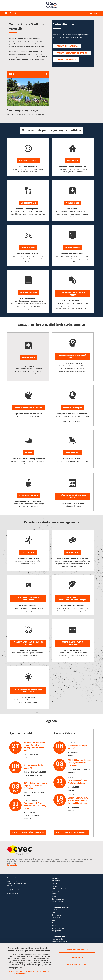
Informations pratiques (60, 907)
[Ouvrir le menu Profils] (16, 13)
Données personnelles (59, 942)
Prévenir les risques (73, 408)
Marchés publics (57, 923)
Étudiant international (67, 46)
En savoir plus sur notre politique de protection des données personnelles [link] (29, 972)
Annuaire (55, 912)
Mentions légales (57, 939)
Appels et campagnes (59, 889)
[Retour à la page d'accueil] (51, 5)
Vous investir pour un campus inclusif (28, 643)
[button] (11, 13)
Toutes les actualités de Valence (71, 832)
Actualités (55, 878)
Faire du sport (28, 553)
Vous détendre (73, 453)
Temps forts (56, 881)
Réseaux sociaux (57, 902)
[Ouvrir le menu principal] (6, 13)
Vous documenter (28, 293)
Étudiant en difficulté (66, 60)
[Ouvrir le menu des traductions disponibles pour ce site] (94, 13)
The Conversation (58, 899)
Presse (54, 925)
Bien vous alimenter (28, 495)
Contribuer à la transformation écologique (73, 599)
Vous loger (73, 161)
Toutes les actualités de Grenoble (28, 832)
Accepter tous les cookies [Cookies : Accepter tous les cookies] (77, 950)
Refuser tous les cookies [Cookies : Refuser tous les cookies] (77, 964)
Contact (54, 910)
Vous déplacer (28, 248)
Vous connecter (73, 248)
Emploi (54, 920)
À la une (54, 883)
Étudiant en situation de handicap (72, 53)
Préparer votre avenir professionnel (73, 643)
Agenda (54, 886)
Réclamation (56, 918)
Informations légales (59, 936)
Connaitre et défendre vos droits (73, 294)
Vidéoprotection (57, 931)
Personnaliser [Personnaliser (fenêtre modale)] (77, 957)
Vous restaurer (28, 203)
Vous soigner (73, 203)
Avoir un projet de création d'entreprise (28, 690)
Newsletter (55, 896)
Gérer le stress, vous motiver (28, 408)
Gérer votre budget (28, 161)
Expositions (55, 891)
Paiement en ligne (58, 928)
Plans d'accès (56, 915)
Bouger (28, 453)
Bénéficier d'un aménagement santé (73, 496)
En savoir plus (12, 865)
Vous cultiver (73, 553)
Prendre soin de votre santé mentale (73, 356)
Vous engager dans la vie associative (28, 599)
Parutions (55, 894)
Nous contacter (13, 894)
